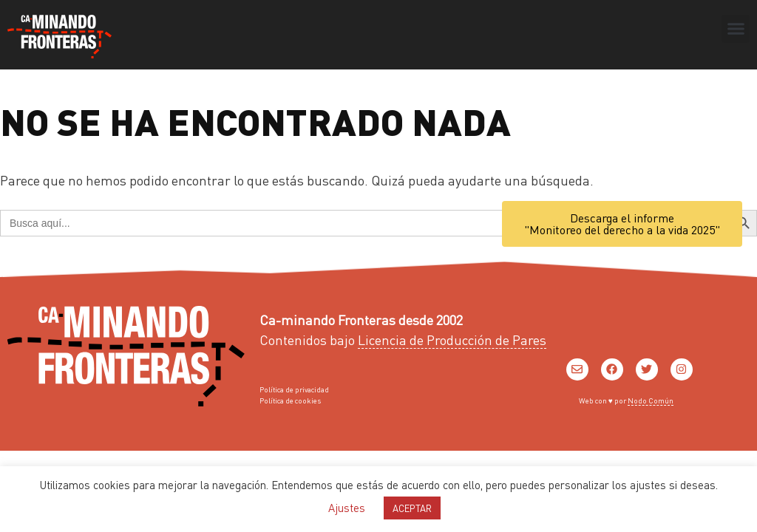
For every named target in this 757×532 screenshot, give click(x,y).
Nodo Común (651, 400)
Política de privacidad (294, 389)
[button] (736, 29)
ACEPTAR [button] (412, 508)
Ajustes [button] (347, 508)
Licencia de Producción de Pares (452, 340)
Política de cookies (290, 400)
